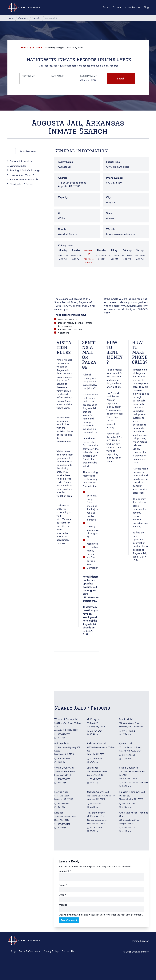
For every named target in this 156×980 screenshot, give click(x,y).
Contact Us (68, 951)
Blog (146, 7)
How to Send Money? (22, 175)
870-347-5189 (64, 507)
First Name (28, 76)
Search (121, 79)
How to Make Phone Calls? (25, 180)
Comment (65, 871)
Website (63, 905)
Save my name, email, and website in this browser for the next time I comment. (102, 915)
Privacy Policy (51, 951)
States (106, 7)
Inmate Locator (132, 7)
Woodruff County (68, 234)
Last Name (57, 76)
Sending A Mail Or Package (25, 170)
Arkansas (111, 218)
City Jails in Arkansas (118, 167)
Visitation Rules (18, 166)
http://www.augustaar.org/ (121, 234)
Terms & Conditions (30, 951)
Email (63, 895)
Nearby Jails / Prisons (22, 184)
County (117, 7)
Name (63, 885)
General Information (21, 161)
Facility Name (89, 76)
